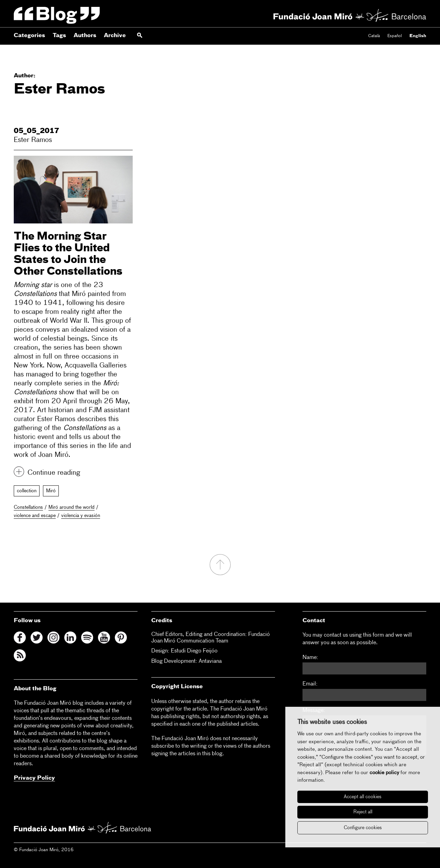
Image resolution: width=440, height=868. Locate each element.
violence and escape (35, 516)
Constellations (28, 507)
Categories (29, 36)
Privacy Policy (34, 778)
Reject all (363, 812)
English (418, 36)
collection (27, 491)
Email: (310, 684)
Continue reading (54, 473)
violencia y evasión (81, 516)
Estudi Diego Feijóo (194, 651)
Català (374, 36)
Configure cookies (363, 828)
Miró (51, 491)
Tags (59, 36)
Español (395, 36)
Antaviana (210, 661)
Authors (85, 36)
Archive (115, 36)
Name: (310, 658)
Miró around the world (71, 507)
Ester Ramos (33, 140)
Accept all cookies (363, 797)
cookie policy (384, 773)
